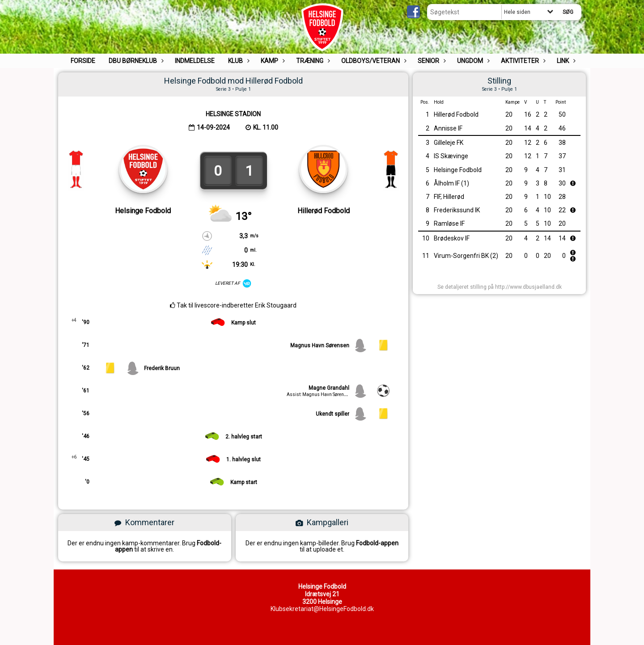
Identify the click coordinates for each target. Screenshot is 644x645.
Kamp (272, 61)
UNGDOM (472, 61)
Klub (238, 61)
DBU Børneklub (135, 61)
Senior (431, 61)
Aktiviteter (522, 61)
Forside (83, 61)
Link (565, 61)
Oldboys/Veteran (373, 61)
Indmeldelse (195, 61)
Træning (312, 61)
